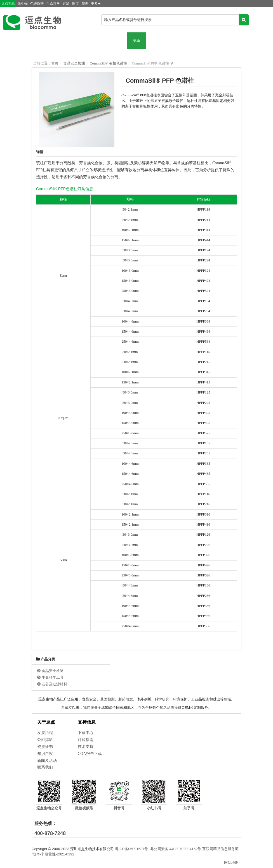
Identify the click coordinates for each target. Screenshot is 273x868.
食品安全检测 (74, 63)
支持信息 (87, 722)
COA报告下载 (90, 754)
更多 (96, 4)
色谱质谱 (37, 4)
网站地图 (231, 863)
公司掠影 (45, 740)
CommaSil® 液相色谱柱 (109, 63)
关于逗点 (46, 722)
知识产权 (45, 754)
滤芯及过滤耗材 (54, 684)
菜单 (136, 41)
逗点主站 (8, 4)
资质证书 (45, 747)
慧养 (85, 4)
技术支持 (86, 747)
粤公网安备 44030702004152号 (176, 849)
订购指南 (86, 740)
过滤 (66, 4)
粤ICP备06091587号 (132, 849)
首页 (55, 63)
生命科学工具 (53, 677)
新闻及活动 (47, 761)
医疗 (76, 4)
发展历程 (45, 733)
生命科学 (53, 4)
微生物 (23, 4)
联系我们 (45, 767)
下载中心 (86, 733)
